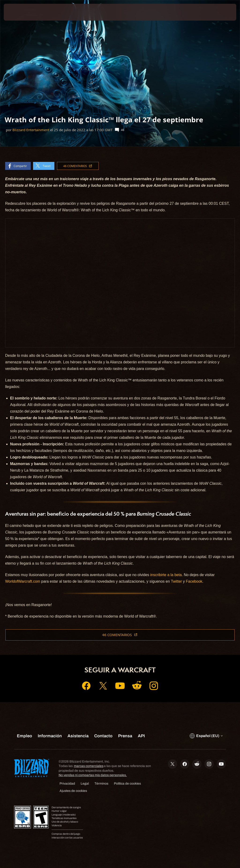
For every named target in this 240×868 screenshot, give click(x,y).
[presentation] (18, 12)
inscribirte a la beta (166, 575)
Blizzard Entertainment (31, 130)
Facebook (194, 581)
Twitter (176, 581)
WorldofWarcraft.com (23, 581)
